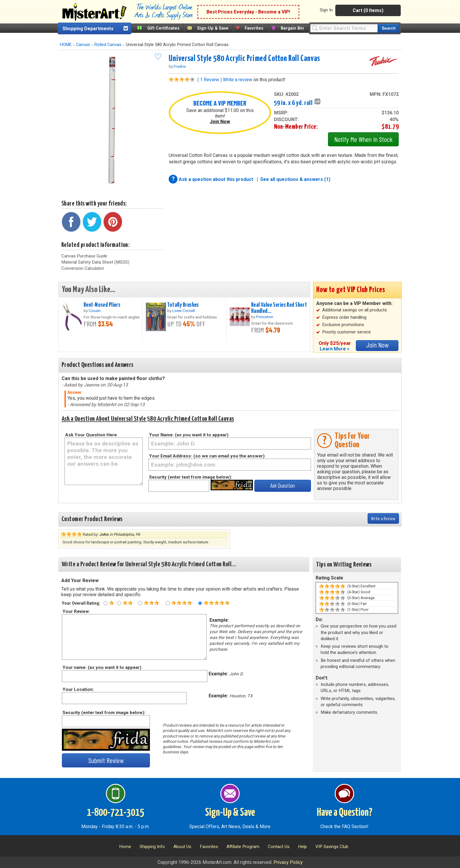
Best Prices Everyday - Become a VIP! (248, 12)
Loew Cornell (184, 311)
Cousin (95, 311)
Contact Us (279, 847)
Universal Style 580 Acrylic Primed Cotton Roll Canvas (244, 59)
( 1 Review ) (210, 80)
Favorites (254, 28)
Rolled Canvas (108, 45)
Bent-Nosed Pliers (102, 305)
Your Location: (78, 689)
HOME (66, 45)
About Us (182, 847)
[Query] (344, 28)
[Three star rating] (140, 603)
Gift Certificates (163, 28)
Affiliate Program (243, 847)
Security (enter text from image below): (191, 477)
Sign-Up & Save (213, 28)
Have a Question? (345, 813)
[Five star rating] (200, 603)
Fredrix (180, 66)
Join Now (220, 122)
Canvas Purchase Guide (84, 256)
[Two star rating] (119, 603)
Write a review (238, 80)
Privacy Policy (288, 862)
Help (302, 847)
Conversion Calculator (83, 268)
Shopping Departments (88, 29)
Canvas (83, 45)
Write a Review (383, 518)
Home (125, 847)
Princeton (265, 317)
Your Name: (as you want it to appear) (189, 435)
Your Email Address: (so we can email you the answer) (207, 456)
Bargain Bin (292, 28)
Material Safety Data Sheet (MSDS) (95, 262)
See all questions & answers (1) (295, 179)
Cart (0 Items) (368, 10)
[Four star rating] (168, 603)
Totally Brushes (183, 305)
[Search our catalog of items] (388, 28)
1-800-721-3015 (115, 813)
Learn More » (335, 349)
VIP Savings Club (332, 847)
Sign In (326, 10)
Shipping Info (152, 847)
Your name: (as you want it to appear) (102, 667)
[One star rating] (106, 603)
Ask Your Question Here (91, 435)
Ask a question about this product (217, 179)
